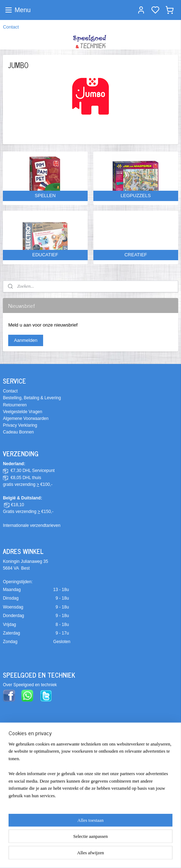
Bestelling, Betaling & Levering (32, 398)
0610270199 (58, 817)
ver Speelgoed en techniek (31, 685)
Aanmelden (26, 340)
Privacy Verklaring (20, 425)
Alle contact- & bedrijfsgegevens (33, 831)
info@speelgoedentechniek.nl (31, 803)
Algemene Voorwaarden (26, 418)
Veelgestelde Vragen (22, 412)
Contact (11, 27)
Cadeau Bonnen (18, 432)
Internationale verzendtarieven (32, 525)
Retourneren (15, 405)
